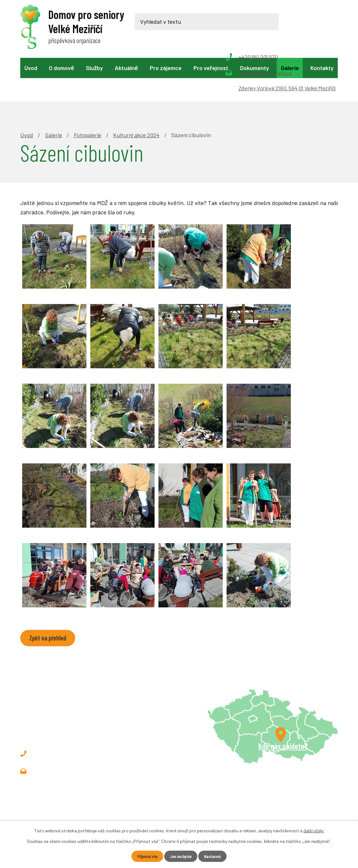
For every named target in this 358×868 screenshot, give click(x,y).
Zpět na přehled (49, 594)
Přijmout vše (145, 856)
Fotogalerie (88, 91)
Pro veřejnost (211, 68)
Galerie (290, 68)
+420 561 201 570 (64, 710)
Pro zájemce (166, 68)
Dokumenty (255, 68)
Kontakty (322, 68)
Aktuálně (126, 68)
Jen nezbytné (181, 856)
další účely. (314, 830)
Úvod (31, 68)
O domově (61, 68)
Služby (94, 68)
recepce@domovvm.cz (71, 727)
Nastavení (215, 856)
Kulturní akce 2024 (136, 91)
